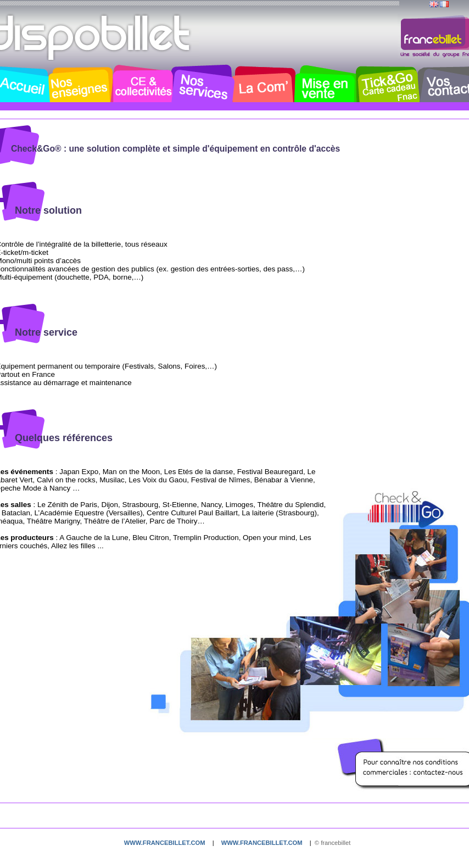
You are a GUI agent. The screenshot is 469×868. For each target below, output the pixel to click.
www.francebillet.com (165, 843)
